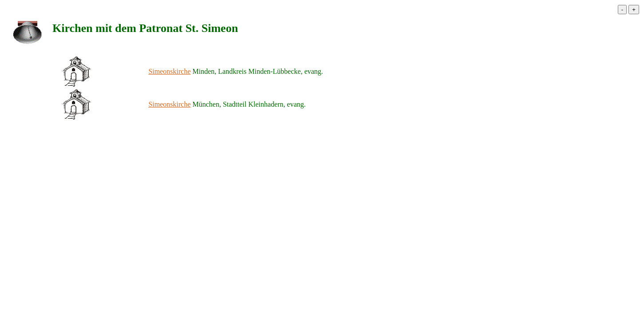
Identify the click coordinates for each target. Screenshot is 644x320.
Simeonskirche (169, 71)
